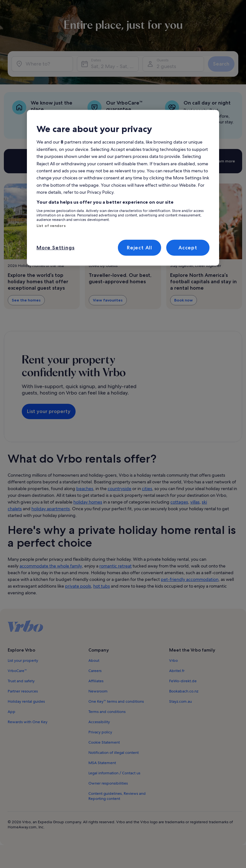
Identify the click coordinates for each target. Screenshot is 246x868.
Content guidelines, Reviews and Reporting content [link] (117, 796)
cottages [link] (179, 502)
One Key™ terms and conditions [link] (116, 701)
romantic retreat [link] (115, 566)
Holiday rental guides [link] (26, 701)
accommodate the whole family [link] (51, 566)
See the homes (26, 300)
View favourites (108, 300)
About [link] (94, 661)
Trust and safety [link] (21, 681)
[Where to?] (42, 64)
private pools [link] (78, 586)
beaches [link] (85, 489)
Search (221, 64)
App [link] (12, 712)
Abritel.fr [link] (177, 671)
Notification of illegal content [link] (114, 753)
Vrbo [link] (173, 661)
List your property (49, 411)
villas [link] (195, 502)
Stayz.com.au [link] (180, 701)
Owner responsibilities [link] (108, 783)
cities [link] (147, 489)
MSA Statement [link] (102, 763)
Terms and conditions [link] (107, 712)
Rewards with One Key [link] (28, 722)
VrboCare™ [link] (17, 671)
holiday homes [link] (88, 502)
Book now (184, 300)
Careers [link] (95, 671)
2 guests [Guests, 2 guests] (166, 66)
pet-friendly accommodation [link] (190, 579)
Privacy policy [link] (100, 732)
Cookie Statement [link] (104, 742)
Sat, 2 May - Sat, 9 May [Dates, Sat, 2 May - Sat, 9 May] (115, 66)
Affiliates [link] (96, 681)
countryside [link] (119, 489)
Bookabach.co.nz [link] (184, 691)
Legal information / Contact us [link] (114, 773)
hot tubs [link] (102, 586)
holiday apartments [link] (51, 509)
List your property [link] (23, 661)
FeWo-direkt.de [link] (183, 681)
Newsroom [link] (98, 691)
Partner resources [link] (23, 691)
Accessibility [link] (99, 722)
